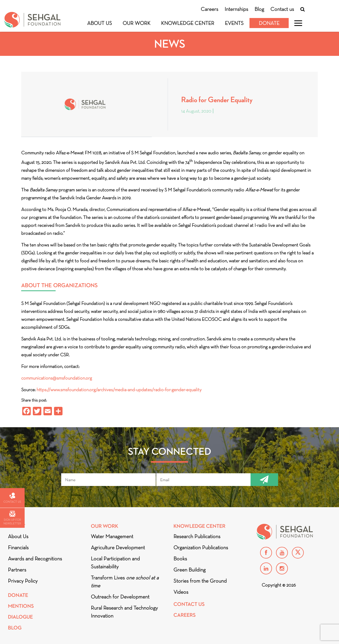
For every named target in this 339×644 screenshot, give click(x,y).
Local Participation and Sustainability (115, 562)
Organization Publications (201, 547)
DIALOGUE (20, 617)
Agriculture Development (118, 547)
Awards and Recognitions (35, 559)
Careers (209, 9)
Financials (18, 547)
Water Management (112, 536)
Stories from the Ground (200, 581)
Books (180, 559)
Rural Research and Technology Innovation (124, 612)
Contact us (282, 9)
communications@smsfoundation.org (57, 378)
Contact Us (189, 604)
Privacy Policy (23, 581)
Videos (181, 592)
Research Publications (197, 536)
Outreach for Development (120, 597)
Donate (269, 23)
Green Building (189, 570)
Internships (236, 9)
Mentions (21, 606)
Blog (259, 9)
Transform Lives (125, 582)
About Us (100, 23)
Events (234, 23)
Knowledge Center (188, 23)
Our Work (137, 23)
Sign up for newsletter (12, 518)
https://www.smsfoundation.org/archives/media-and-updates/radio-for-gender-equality (119, 390)
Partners (17, 570)
